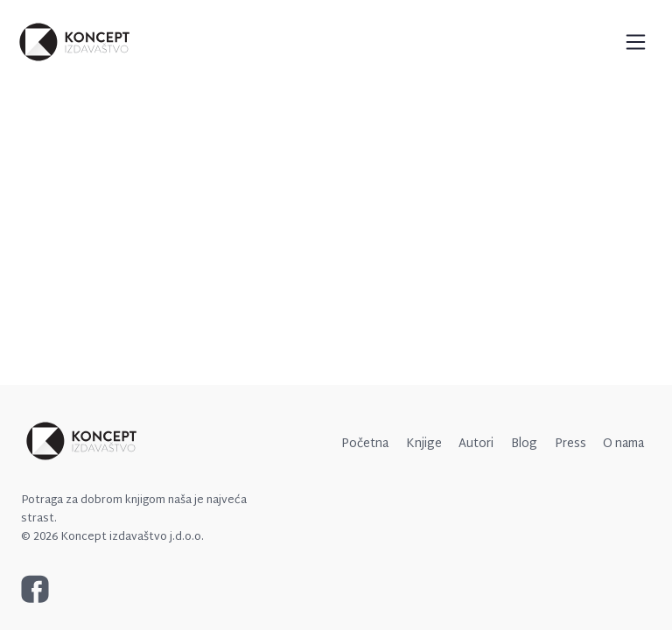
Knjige (424, 444)
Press (570, 444)
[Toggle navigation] (636, 42)
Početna (365, 444)
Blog (524, 444)
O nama (623, 444)
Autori (476, 444)
